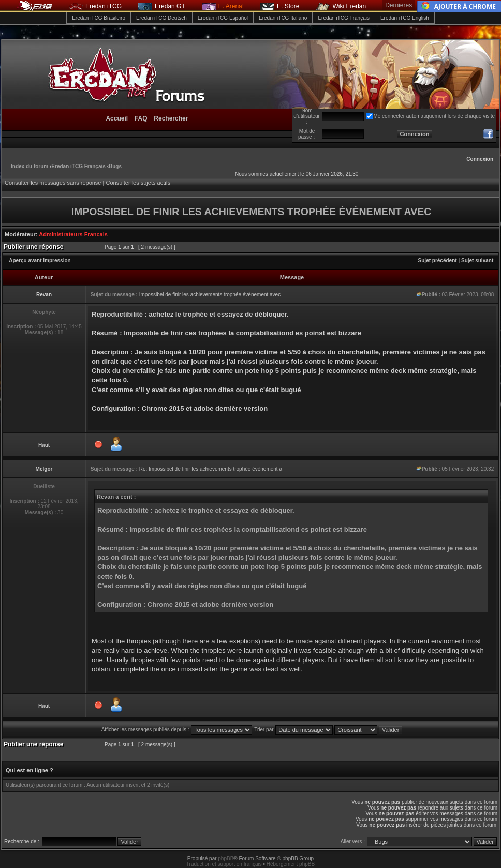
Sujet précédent (438, 260)
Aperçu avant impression (40, 260)
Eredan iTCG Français (343, 18)
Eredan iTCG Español (223, 18)
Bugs (115, 166)
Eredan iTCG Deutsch (161, 18)
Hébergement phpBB (291, 864)
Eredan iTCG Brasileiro (99, 18)
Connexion (480, 159)
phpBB (226, 858)
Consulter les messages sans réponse (53, 183)
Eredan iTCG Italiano (283, 18)
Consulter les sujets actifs (138, 183)
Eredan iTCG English (405, 18)
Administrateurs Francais (73, 234)
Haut (44, 445)
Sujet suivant (477, 260)
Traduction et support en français (224, 864)
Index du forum (30, 166)
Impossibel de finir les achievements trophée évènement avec (210, 295)
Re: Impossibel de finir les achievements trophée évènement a (211, 469)
